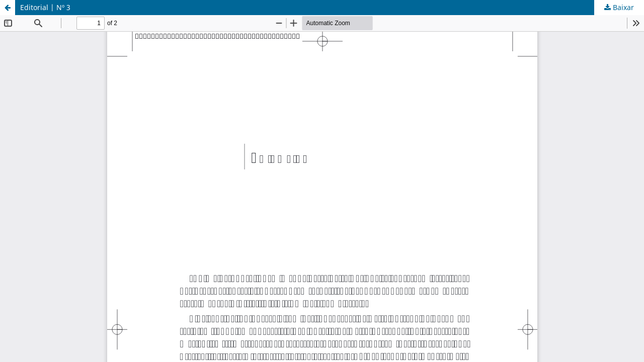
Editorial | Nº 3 (45, 7)
